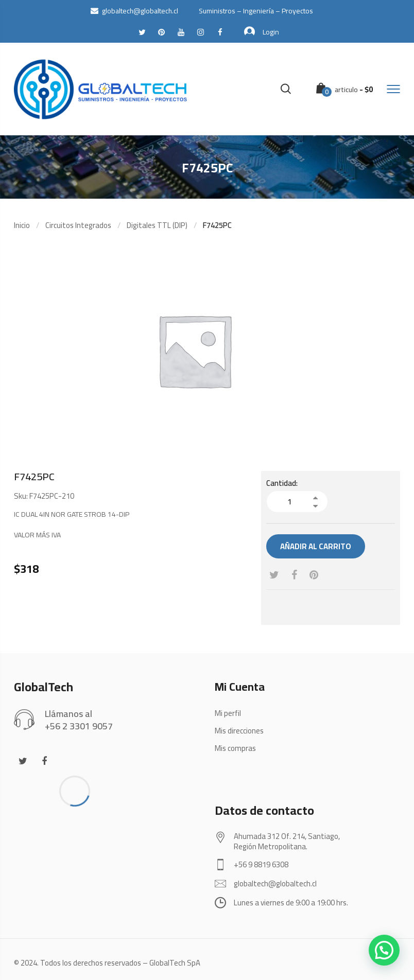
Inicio (22, 225)
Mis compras (235, 748)
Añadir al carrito (316, 546)
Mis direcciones (239, 731)
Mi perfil (228, 713)
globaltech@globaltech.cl (134, 11)
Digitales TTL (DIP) (157, 225)
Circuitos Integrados (78, 225)
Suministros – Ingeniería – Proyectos (256, 11)
